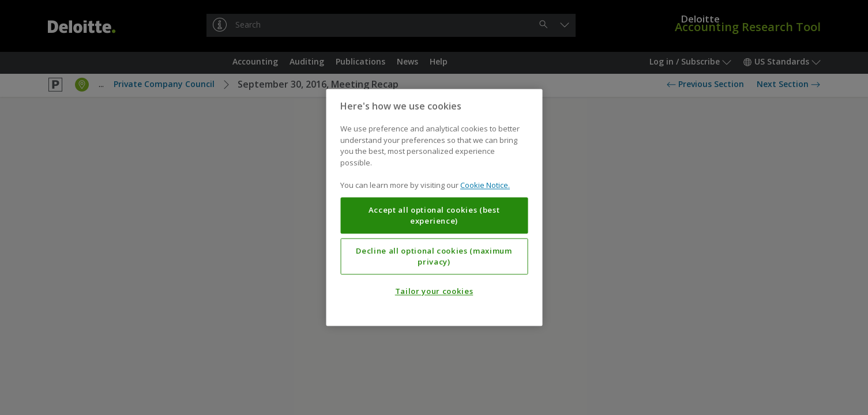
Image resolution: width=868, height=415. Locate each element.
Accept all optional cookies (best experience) (434, 216)
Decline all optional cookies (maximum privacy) (434, 256)
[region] (434, 207)
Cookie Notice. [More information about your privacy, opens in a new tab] (485, 186)
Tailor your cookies (434, 292)
